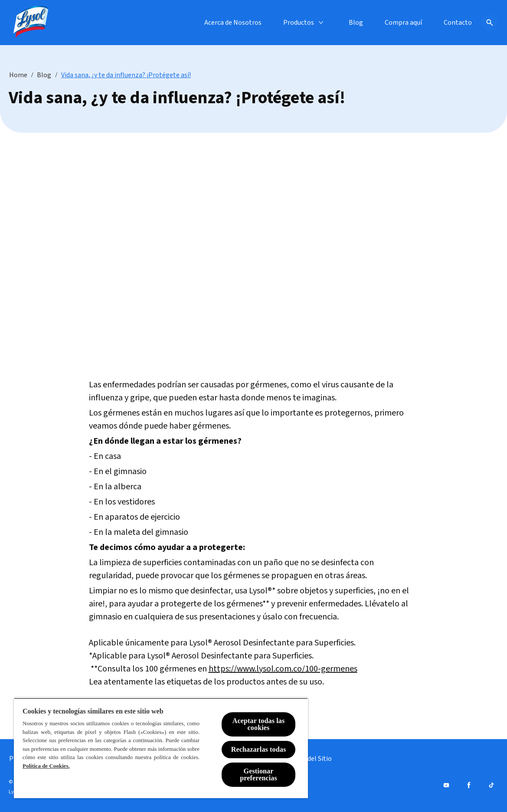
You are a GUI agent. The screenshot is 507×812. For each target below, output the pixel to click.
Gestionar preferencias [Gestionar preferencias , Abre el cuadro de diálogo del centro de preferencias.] (258, 774)
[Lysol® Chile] (31, 23)
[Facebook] (469, 785)
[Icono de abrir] (490, 23)
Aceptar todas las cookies (259, 724)
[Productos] (299, 23)
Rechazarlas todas (259, 749)
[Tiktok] (491, 785)
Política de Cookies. (46, 766)
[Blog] (356, 23)
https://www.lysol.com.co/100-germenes (283, 669)
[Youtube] (446, 785)
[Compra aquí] (403, 23)
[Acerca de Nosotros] (233, 23)
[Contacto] (458, 23)
